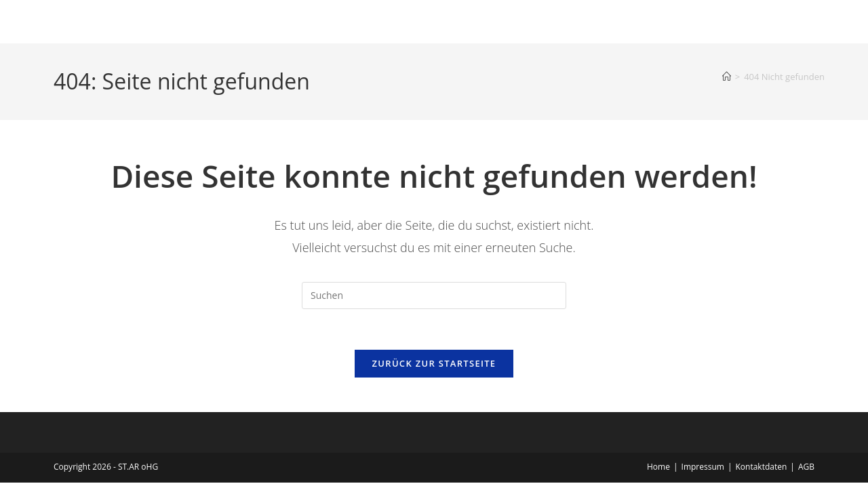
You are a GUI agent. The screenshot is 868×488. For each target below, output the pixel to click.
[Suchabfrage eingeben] (434, 296)
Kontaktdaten (761, 467)
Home (658, 467)
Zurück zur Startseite (434, 364)
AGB (806, 467)
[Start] (727, 77)
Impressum (703, 467)
